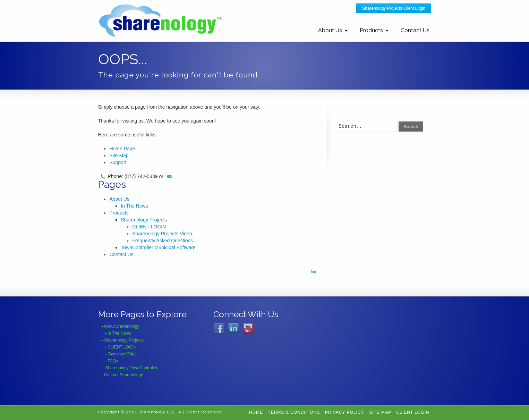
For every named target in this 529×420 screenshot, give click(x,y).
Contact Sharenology (123, 375)
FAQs (113, 361)
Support (118, 162)
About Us (330, 30)
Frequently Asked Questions (163, 241)
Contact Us (415, 30)
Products (371, 30)
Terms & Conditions (294, 412)
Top (313, 272)
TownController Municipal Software (158, 247)
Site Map (119, 156)
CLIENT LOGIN (149, 227)
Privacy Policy (345, 412)
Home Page (122, 149)
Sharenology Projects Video (162, 234)
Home (256, 412)
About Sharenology (121, 326)
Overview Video (122, 354)
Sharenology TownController (131, 368)
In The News (134, 206)
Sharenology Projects (144, 220)
